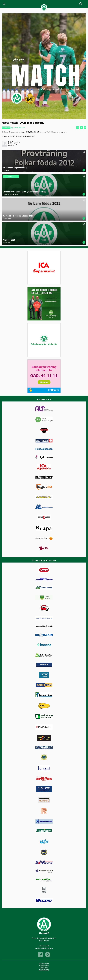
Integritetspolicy (44, 970)
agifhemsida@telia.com (44, 948)
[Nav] (4, 4)
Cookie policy (44, 968)
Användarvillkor (44, 966)
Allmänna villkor (44, 964)
